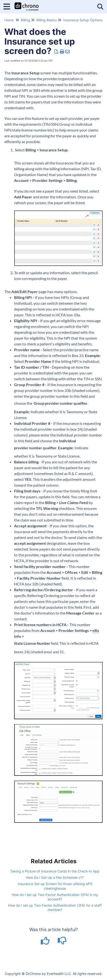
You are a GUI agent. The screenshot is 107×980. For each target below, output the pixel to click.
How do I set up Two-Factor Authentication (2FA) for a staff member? (55, 907)
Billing (25, 20)
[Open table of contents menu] (8, 6)
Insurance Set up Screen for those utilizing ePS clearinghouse (55, 886)
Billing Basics (47, 20)
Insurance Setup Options (83, 20)
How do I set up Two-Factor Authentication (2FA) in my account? (55, 897)
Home (9, 20)
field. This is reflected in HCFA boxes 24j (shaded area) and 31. (56, 648)
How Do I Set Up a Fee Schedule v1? (55, 877)
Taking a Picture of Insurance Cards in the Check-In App (55, 871)
